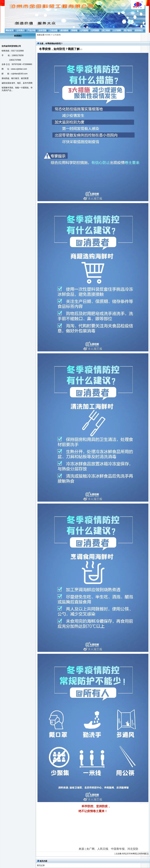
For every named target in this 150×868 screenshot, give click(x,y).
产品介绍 (31, 30)
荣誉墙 (74, 30)
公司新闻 (84, 30)
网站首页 (9, 30)
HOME (48, 35)
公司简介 (20, 30)
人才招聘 (117, 30)
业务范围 (42, 30)
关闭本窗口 (143, 854)
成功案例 (64, 30)
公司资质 (95, 30)
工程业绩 (53, 30)
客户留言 (128, 30)
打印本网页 (132, 854)
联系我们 (139, 30)
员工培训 (106, 30)
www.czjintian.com (19, 69)
